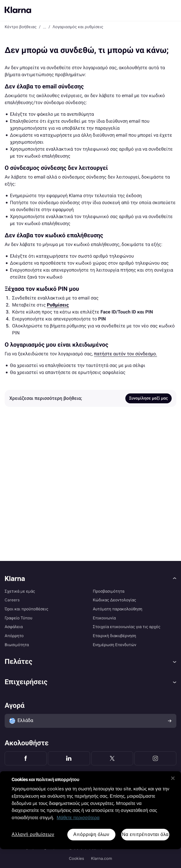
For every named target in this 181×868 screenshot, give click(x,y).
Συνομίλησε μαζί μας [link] (149, 398)
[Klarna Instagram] (155, 758)
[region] (90, 810)
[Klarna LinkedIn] (69, 758)
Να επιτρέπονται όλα (145, 834)
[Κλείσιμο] (173, 778)
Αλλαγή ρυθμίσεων (33, 835)
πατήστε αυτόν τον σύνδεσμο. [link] (125, 354)
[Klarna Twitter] (112, 758)
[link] (58, 305)
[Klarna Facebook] (26, 758)
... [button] (44, 27)
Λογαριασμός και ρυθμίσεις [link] (78, 27)
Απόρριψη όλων (92, 834)
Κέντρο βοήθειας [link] (21, 27)
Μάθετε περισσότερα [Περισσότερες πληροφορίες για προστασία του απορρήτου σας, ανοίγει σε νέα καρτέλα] (78, 818)
